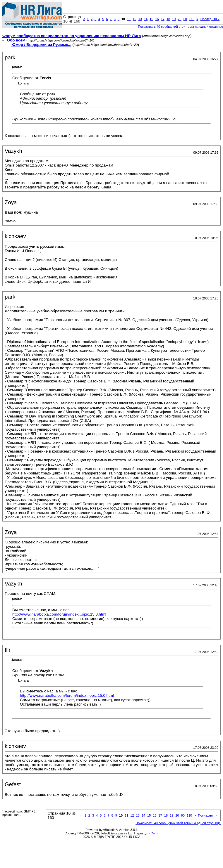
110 (192, 19)
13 (140, 19)
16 (157, 19)
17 (163, 19)
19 (174, 19)
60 (185, 19)
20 (179, 19)
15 (151, 19)
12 (134, 19)
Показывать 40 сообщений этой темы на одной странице (178, 823)
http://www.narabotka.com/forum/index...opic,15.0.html (59, 614)
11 (129, 19)
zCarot (154, 833)
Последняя (210, 19)
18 (168, 19)
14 (146, 19)
